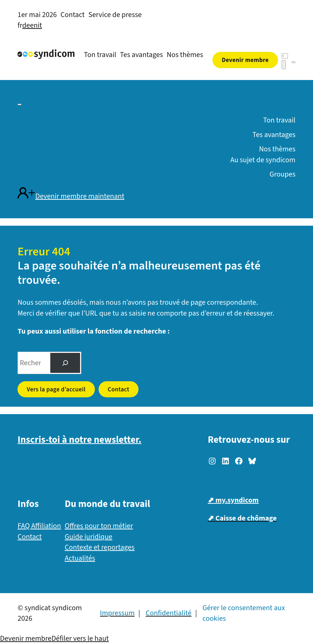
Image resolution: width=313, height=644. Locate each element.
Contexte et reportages (99, 547)
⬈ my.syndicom (233, 500)
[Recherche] (285, 56)
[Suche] (65, 363)
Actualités (80, 558)
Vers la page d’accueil (56, 389)
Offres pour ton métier (99, 526)
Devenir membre (26, 638)
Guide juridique (88, 537)
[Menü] (294, 62)
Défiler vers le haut (80, 638)
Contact (118, 389)
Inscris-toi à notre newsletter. (79, 440)
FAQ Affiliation (39, 526)
